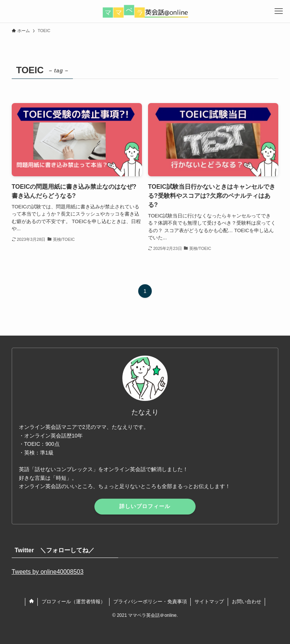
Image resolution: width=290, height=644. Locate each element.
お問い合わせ (247, 602)
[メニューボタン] (279, 11)
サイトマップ (209, 602)
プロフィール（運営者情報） (73, 602)
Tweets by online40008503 (48, 572)
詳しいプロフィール (145, 506)
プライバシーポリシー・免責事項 (150, 602)
